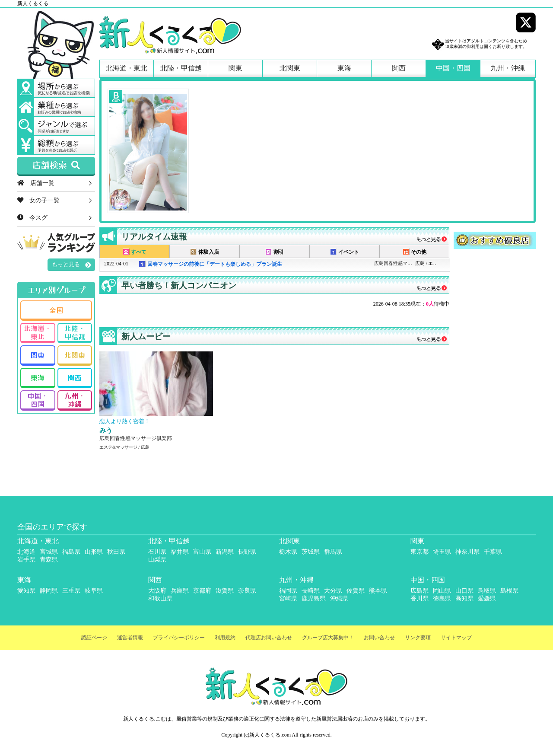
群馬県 (333, 552)
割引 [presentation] (275, 252)
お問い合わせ (379, 638)
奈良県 (247, 591)
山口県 (464, 591)
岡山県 (442, 591)
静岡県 (49, 591)
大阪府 (157, 591)
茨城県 (311, 552)
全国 (56, 310)
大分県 (333, 591)
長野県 (247, 552)
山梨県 (157, 560)
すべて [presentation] (135, 252)
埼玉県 (442, 552)
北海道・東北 (127, 68)
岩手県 (26, 560)
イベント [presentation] (345, 252)
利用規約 (225, 638)
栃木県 (288, 552)
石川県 (157, 552)
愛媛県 (487, 598)
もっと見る (66, 264)
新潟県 (225, 552)
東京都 (420, 552)
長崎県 (311, 591)
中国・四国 (453, 68)
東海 (344, 68)
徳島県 (442, 598)
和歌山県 (160, 598)
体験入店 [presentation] (205, 252)
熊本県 (378, 591)
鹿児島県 (314, 598)
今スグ (32, 217)
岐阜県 (94, 591)
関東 (235, 68)
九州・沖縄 (508, 68)
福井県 (180, 552)
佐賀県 (356, 591)
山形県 (94, 552)
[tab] (134, 252)
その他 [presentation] (415, 252)
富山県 (202, 552)
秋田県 (116, 552)
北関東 (290, 68)
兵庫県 (180, 591)
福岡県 (288, 591)
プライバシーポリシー (179, 638)
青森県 (49, 560)
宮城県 (49, 552)
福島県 (71, 552)
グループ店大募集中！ (328, 638)
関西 (399, 68)
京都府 (202, 591)
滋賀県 (225, 591)
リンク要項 (418, 638)
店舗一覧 (36, 183)
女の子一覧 (38, 200)
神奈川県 (467, 552)
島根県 (509, 591)
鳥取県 (487, 591)
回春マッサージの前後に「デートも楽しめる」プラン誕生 (215, 264)
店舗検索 (56, 166)
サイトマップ (456, 638)
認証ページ (94, 638)
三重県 (71, 591)
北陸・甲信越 (181, 68)
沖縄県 (339, 598)
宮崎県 (288, 598)
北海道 (26, 552)
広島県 (420, 591)
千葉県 (493, 552)
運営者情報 (130, 638)
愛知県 (26, 591)
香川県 (420, 598)
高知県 (464, 598)
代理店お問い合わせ (269, 638)
